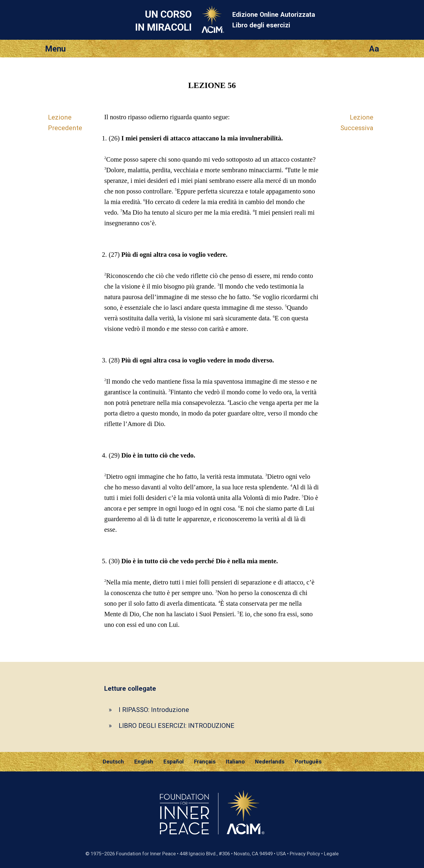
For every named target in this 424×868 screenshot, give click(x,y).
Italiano (235, 762)
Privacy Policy (305, 854)
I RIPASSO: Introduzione (154, 710)
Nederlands (270, 762)
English (144, 762)
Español (174, 762)
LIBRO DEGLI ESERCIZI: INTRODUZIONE (177, 725)
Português (308, 762)
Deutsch (113, 762)
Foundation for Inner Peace (146, 854)
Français (205, 762)
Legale (331, 854)
